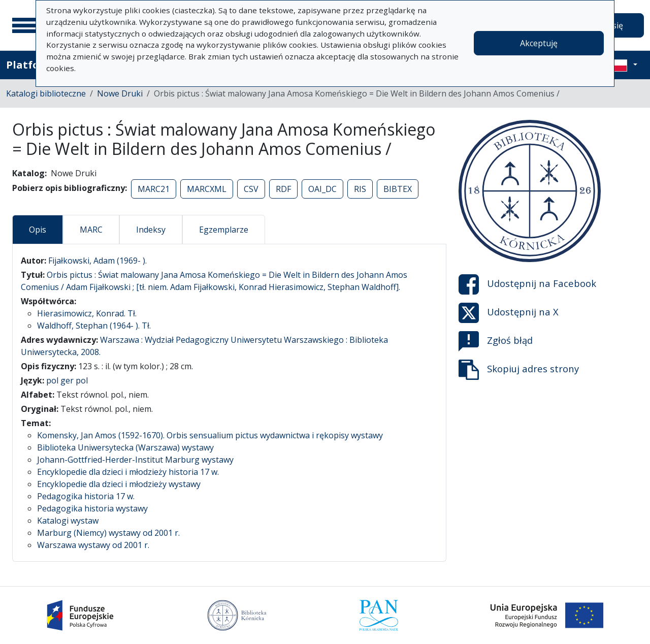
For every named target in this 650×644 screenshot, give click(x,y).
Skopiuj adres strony (519, 370)
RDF (283, 189)
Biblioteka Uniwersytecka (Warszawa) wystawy (125, 447)
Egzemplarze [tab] (224, 230)
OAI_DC (322, 189)
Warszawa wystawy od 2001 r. (93, 545)
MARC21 (154, 189)
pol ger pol (67, 380)
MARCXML (207, 189)
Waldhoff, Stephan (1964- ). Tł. (94, 326)
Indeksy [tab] (151, 230)
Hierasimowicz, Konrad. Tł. (87, 313)
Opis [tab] (38, 230)
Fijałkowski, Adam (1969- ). (97, 261)
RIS (360, 189)
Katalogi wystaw (68, 521)
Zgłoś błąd (496, 341)
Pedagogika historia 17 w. (86, 496)
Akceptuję (539, 43)
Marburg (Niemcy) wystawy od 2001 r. (108, 533)
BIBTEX (398, 189)
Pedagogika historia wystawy (92, 508)
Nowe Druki (120, 93)
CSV (251, 189)
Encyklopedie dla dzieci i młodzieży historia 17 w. (128, 472)
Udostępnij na (527, 284)
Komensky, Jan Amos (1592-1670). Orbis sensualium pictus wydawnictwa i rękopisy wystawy (210, 435)
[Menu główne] (25, 25)
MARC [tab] (91, 230)
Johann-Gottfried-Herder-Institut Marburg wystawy (135, 460)
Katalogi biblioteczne (46, 93)
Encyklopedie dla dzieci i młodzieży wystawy (119, 484)
